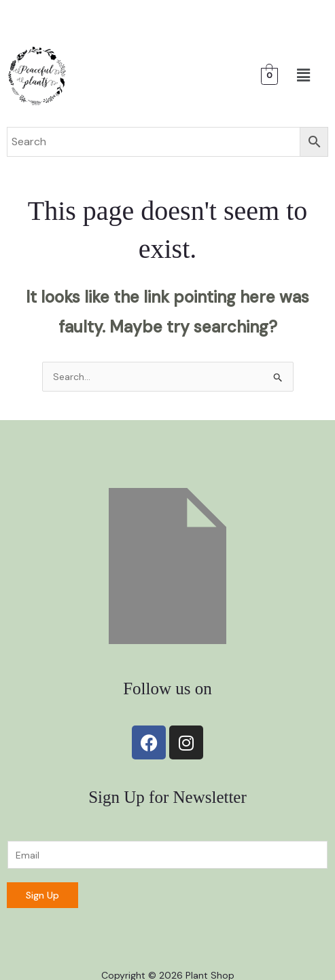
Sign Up (42, 895)
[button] (303, 76)
